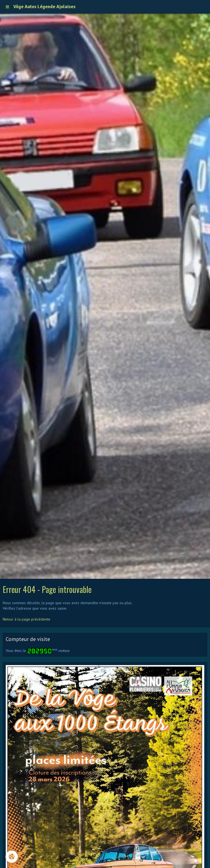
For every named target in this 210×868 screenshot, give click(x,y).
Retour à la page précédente (27, 619)
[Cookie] (12, 857)
